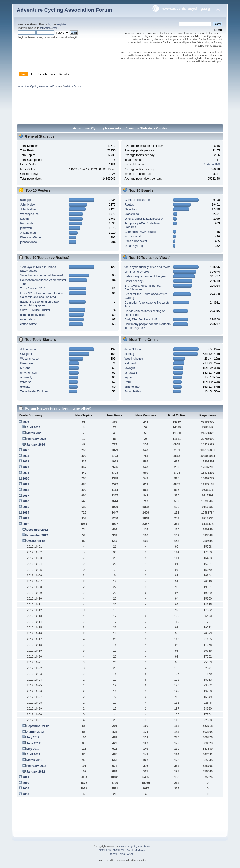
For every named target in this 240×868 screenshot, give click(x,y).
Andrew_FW (212, 165)
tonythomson (28, 373)
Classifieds (131, 214)
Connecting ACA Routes (140, 232)
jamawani (26, 228)
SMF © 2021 (119, 850)
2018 (26, 490)
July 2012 (33, 737)
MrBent (25, 368)
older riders (27, 319)
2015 (26, 507)
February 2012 (36, 766)
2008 (26, 794)
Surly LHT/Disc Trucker (35, 310)
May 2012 (33, 749)
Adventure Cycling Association (134, 846)
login (51, 24)
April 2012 (33, 755)
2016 (26, 501)
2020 (26, 479)
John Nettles (28, 209)
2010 (26, 783)
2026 (26, 422)
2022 (26, 467)
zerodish (26, 382)
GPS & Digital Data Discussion (144, 219)
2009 (26, 789)
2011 (26, 777)
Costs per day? (134, 281)
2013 (26, 518)
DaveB (24, 219)
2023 (26, 462)
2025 (26, 450)
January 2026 (36, 445)
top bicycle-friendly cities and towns (147, 267)
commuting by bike (32, 315)
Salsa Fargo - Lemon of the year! (41, 275)
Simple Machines (136, 850)
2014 (26, 513)
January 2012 (36, 772)
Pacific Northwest (136, 241)
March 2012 (34, 760)
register (62, 24)
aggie (128, 377)
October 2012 (36, 541)
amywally (26, 377)
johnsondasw (29, 242)
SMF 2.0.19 (105, 850)
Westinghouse (29, 214)
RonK (128, 382)
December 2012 (37, 530)
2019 (26, 484)
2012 (26, 524)
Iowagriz (130, 368)
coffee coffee (28, 324)
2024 (26, 456)
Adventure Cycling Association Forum (64, 10)
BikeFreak (27, 363)
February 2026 (36, 439)
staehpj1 (26, 200)
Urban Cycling (134, 246)
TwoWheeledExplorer (34, 391)
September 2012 (38, 726)
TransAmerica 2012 (33, 289)
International (133, 237)
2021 (26, 473)
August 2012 (35, 732)
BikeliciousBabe (30, 237)
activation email (48, 28)
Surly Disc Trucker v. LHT (141, 319)
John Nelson (28, 205)
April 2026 (33, 428)
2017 (26, 496)
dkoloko (25, 387)
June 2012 (34, 743)
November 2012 (37, 535)
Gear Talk (131, 209)
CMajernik (27, 354)
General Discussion (137, 200)
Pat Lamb (26, 223)
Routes (129, 205)
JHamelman (28, 233)
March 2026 (34, 433)
